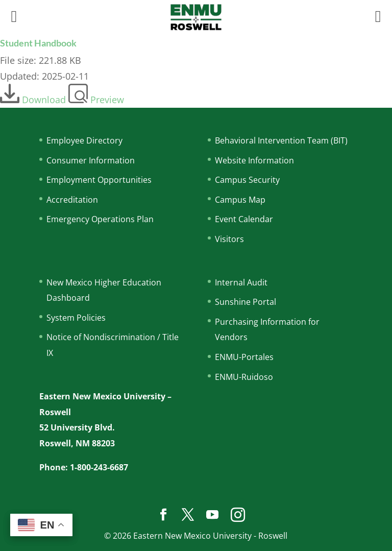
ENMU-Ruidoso (244, 377)
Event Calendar (244, 219)
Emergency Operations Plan (100, 219)
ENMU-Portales (244, 357)
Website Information (254, 160)
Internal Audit (241, 282)
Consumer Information (91, 160)
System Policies (76, 318)
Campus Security (247, 180)
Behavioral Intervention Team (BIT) (281, 140)
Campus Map (240, 200)
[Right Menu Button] (378, 16)
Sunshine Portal (246, 302)
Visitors (229, 239)
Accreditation (72, 200)
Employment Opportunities (99, 180)
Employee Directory (84, 140)
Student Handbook (38, 43)
